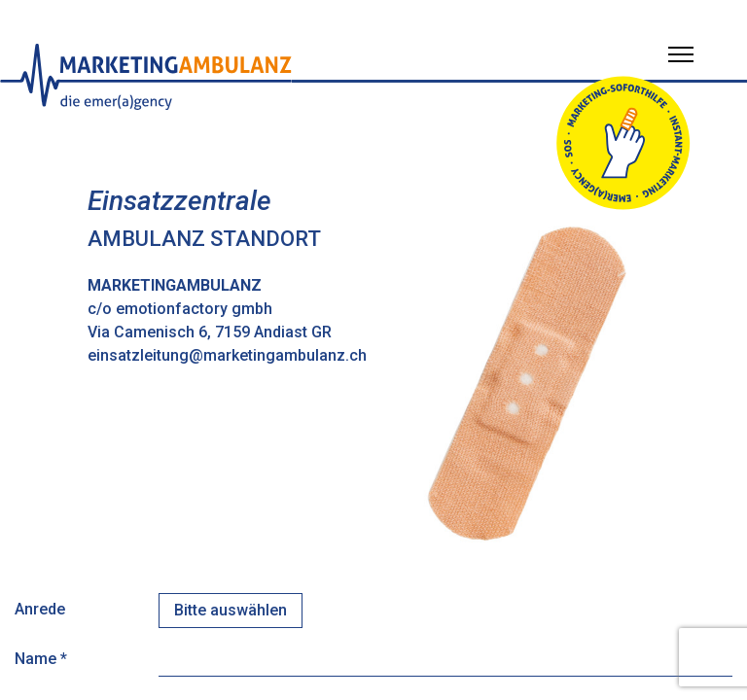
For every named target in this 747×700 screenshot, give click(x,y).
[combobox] (231, 611)
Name (41, 659)
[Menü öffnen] (681, 54)
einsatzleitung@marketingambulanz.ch (227, 355)
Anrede (40, 609)
